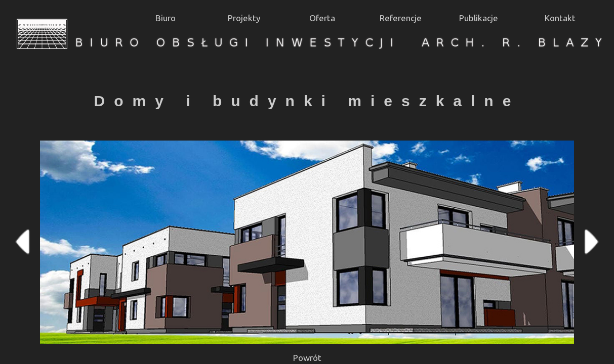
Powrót (307, 358)
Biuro (166, 18)
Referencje (401, 18)
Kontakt (560, 18)
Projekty (244, 18)
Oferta (322, 18)
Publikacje (479, 18)
